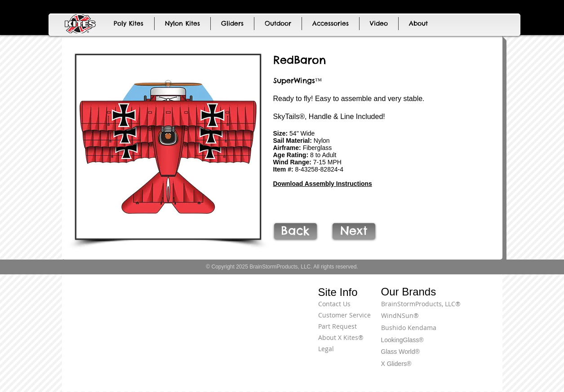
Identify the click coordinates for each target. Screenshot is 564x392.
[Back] (295, 231)
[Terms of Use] (469, 309)
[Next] (354, 231)
